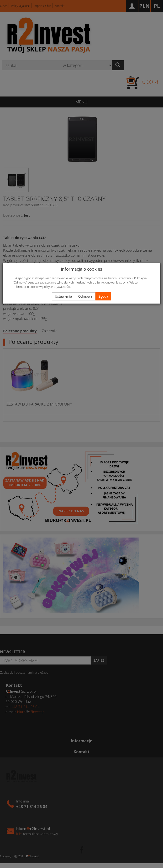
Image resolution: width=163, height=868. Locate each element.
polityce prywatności (56, 287)
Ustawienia (63, 296)
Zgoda (103, 296)
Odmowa (85, 296)
